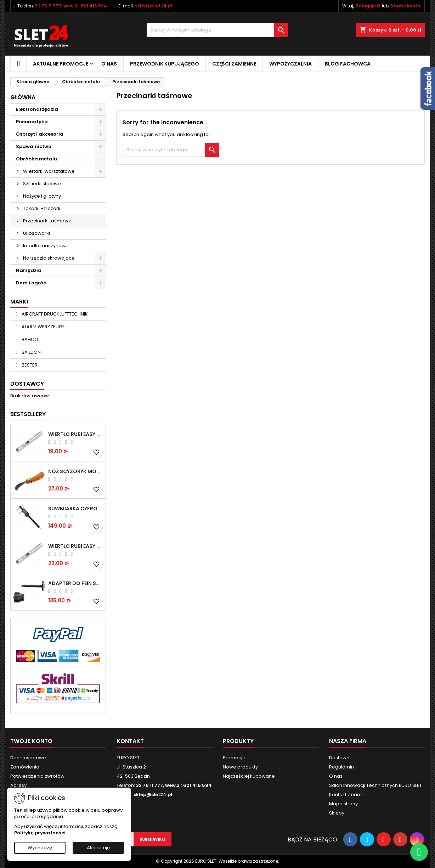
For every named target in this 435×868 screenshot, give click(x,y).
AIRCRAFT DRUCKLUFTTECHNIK (54, 314)
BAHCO (29, 339)
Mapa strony (343, 804)
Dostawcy (27, 384)
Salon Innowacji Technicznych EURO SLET (375, 785)
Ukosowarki (36, 233)
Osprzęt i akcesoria (40, 134)
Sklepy (337, 813)
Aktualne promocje (61, 64)
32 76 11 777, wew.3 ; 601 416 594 (71, 6)
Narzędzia (29, 270)
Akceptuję (98, 848)
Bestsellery (28, 414)
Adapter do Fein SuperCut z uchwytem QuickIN (75, 583)
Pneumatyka (32, 122)
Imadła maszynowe (46, 246)
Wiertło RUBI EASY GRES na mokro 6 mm (75, 434)
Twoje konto (31, 741)
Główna (23, 97)
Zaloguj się (368, 6)
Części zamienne (234, 64)
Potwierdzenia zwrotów (37, 776)
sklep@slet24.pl (154, 6)
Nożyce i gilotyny (42, 196)
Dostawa (339, 758)
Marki (19, 302)
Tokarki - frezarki (42, 208)
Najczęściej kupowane (249, 776)
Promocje (234, 758)
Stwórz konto (405, 6)
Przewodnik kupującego (165, 64)
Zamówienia (25, 767)
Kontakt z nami (346, 795)
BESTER (29, 365)
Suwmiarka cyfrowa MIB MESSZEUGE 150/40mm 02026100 (75, 509)
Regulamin (341, 767)
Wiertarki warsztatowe (49, 171)
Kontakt (130, 741)
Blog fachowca (348, 64)
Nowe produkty (240, 767)
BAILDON (31, 352)
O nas (109, 64)
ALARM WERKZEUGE (43, 327)
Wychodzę (40, 848)
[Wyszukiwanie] (217, 30)
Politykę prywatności (40, 833)
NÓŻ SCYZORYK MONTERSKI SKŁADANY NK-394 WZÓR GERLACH (75, 471)
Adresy (18, 785)
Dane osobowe (28, 758)
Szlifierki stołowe (42, 184)
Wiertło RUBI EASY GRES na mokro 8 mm (75, 546)
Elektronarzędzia (37, 109)
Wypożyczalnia (290, 64)
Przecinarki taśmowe (47, 221)
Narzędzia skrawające (49, 258)
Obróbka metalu (36, 159)
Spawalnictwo (34, 146)
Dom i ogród (31, 283)
